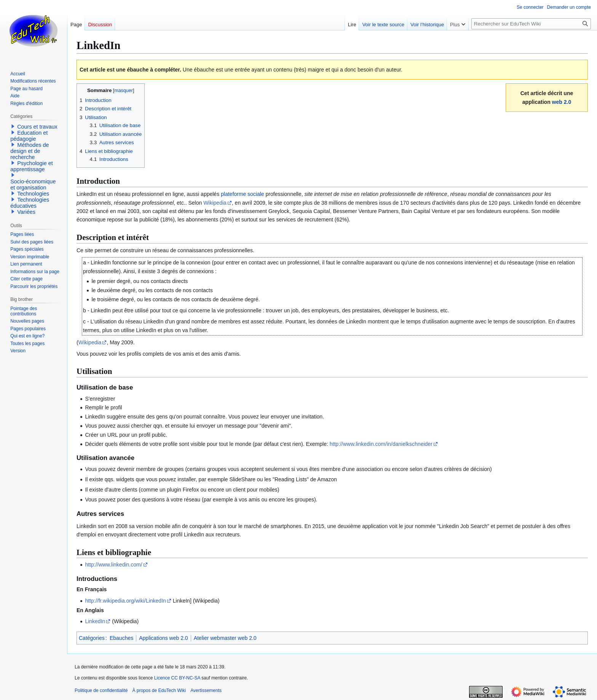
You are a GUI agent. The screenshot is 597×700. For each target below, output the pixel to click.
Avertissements (206, 690)
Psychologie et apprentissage (32, 166)
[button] (13, 126)
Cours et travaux (37, 127)
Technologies (33, 194)
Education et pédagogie (29, 136)
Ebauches (121, 638)
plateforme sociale (243, 194)
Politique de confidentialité (101, 690)
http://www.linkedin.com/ (113, 565)
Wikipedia (215, 203)
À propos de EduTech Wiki (159, 690)
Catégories (92, 638)
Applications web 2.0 (163, 638)
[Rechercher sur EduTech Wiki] (531, 24)
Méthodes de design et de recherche (30, 151)
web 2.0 (562, 102)
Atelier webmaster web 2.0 (225, 638)
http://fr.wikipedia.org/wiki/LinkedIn (125, 601)
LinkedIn (95, 621)
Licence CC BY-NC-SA (177, 678)
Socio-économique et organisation (33, 185)
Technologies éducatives (30, 203)
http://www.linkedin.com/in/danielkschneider (381, 444)
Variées (26, 212)
